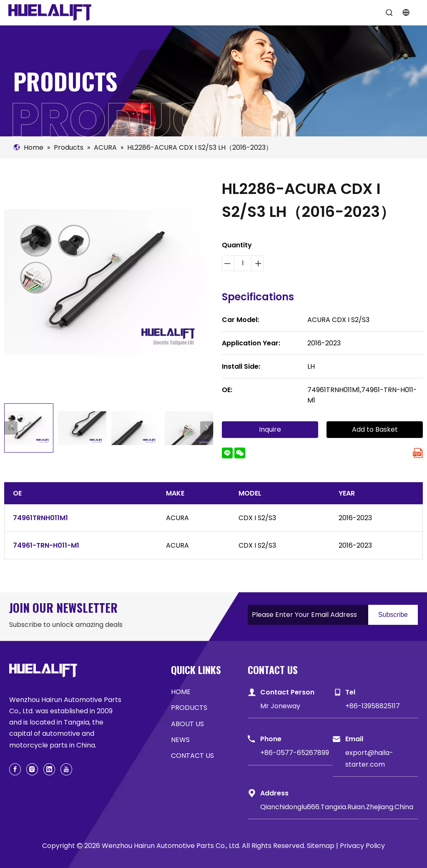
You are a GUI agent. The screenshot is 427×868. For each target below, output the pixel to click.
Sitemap (321, 846)
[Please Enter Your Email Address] (306, 615)
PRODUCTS (189, 708)
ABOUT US (187, 724)
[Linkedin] (49, 769)
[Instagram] (32, 769)
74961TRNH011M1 (40, 518)
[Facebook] (15, 769)
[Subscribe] (393, 615)
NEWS (180, 740)
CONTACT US (192, 756)
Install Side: (241, 366)
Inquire (270, 429)
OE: (227, 390)
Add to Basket (375, 429)
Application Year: (251, 343)
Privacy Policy (362, 846)
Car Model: (240, 320)
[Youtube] (66, 769)
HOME (181, 692)
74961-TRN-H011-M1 (46, 545)
